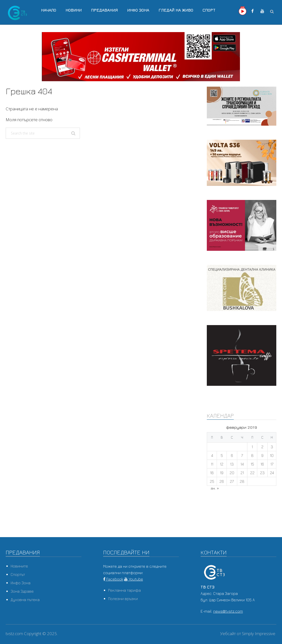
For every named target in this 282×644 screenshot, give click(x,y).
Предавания (104, 10)
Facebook (113, 579)
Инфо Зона (138, 10)
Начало (49, 10)
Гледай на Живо (176, 10)
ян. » (215, 488)
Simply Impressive (259, 634)
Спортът (18, 574)
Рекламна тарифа (124, 590)
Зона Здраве (22, 591)
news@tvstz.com (228, 611)
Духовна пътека (25, 600)
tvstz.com (14, 634)
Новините (19, 566)
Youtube (134, 579)
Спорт (209, 10)
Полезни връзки (123, 599)
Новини (74, 10)
